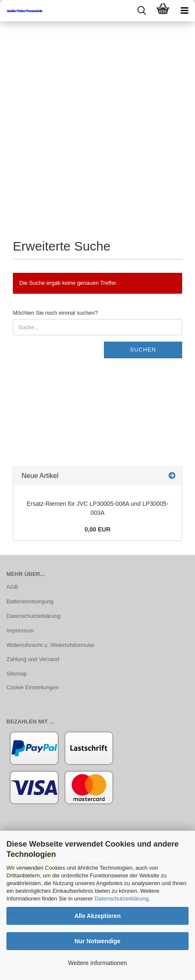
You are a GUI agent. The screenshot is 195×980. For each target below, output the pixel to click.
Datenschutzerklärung (121, 899)
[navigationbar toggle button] (184, 11)
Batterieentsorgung (30, 601)
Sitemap (17, 674)
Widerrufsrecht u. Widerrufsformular (50, 645)
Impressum (20, 630)
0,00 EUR (98, 529)
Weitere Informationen (97, 963)
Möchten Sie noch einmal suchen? (55, 313)
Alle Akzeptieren (97, 916)
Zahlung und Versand (33, 659)
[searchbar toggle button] (142, 11)
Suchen (143, 350)
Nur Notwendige (97, 941)
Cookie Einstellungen (32, 687)
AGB (12, 587)
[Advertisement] (97, 123)
